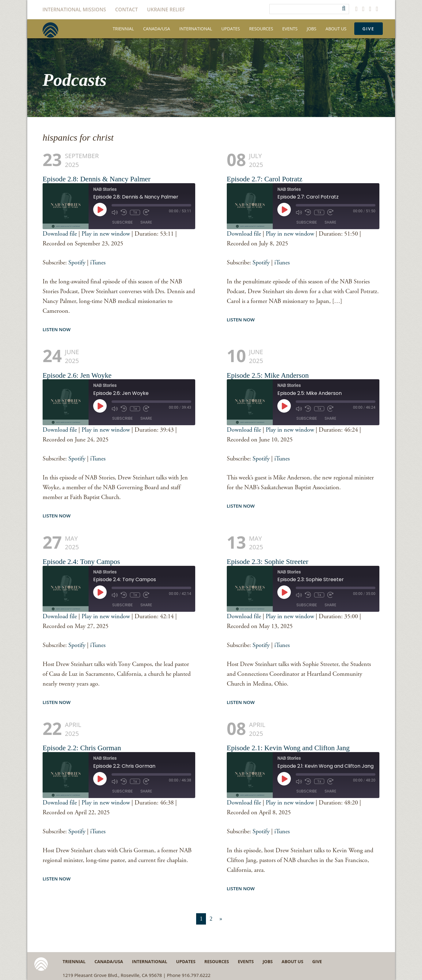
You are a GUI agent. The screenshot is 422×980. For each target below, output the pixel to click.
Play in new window (106, 234)
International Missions (74, 9)
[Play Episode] (100, 210)
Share (146, 222)
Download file (60, 234)
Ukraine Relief (166, 9)
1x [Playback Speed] (135, 212)
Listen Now (57, 329)
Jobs (312, 29)
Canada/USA (157, 29)
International (196, 29)
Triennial (123, 29)
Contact (127, 9)
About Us (336, 29)
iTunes (98, 263)
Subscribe (122, 222)
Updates (231, 29)
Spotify (77, 263)
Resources (261, 29)
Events (290, 29)
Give (369, 29)
